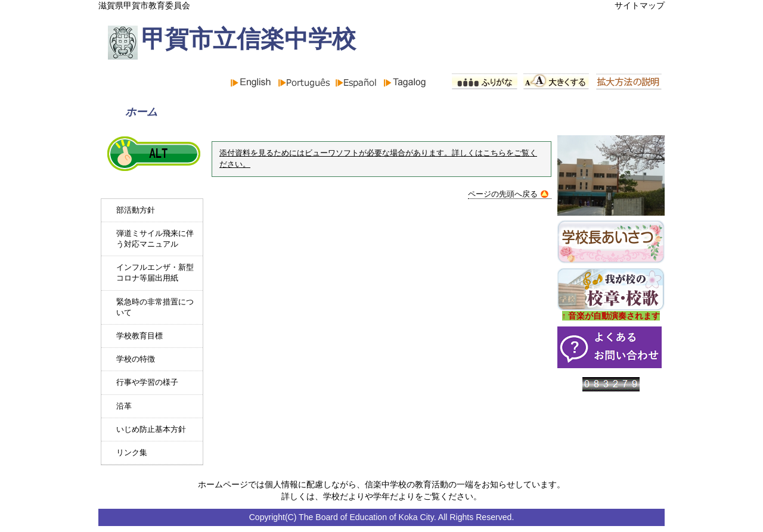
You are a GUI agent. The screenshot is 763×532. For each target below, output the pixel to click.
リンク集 (132, 452)
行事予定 (477, 112)
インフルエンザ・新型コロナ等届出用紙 (155, 273)
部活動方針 (136, 210)
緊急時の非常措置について (155, 307)
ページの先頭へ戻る (508, 194)
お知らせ (257, 112)
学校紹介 (367, 112)
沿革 (124, 406)
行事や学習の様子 (147, 382)
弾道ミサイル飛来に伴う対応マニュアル (155, 239)
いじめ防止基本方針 (151, 429)
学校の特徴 (136, 359)
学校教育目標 (139, 336)
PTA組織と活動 (604, 112)
